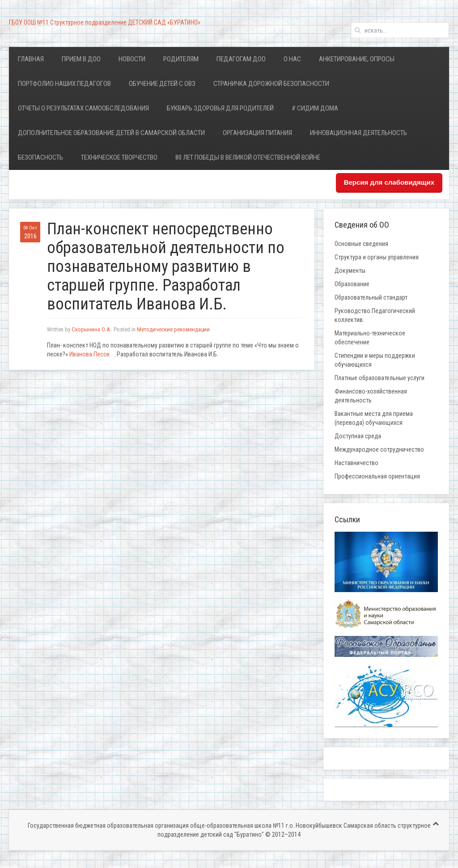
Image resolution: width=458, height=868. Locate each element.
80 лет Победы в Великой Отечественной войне (248, 157)
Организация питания (257, 133)
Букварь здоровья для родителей (220, 108)
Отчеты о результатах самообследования (83, 108)
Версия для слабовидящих (389, 182)
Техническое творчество (119, 157)
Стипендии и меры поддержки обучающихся (375, 360)
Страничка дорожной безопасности (271, 84)
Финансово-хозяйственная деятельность (371, 396)
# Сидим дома (315, 108)
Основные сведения (361, 244)
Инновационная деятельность (358, 133)
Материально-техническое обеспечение (370, 338)
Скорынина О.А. (91, 329)
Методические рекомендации (173, 329)
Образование (352, 284)
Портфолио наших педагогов (64, 84)
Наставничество (356, 463)
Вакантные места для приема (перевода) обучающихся (374, 418)
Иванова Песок (90, 354)
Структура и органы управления (377, 257)
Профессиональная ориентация (377, 476)
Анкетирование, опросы (357, 59)
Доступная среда (358, 436)
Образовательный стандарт (371, 297)
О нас (292, 59)
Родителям (181, 59)
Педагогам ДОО (241, 59)
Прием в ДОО (81, 59)
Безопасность (40, 157)
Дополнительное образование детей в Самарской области (111, 133)
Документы (350, 271)
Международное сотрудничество (379, 449)
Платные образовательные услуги (380, 378)
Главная (31, 59)
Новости (132, 59)
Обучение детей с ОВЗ (162, 84)
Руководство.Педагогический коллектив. (375, 315)
